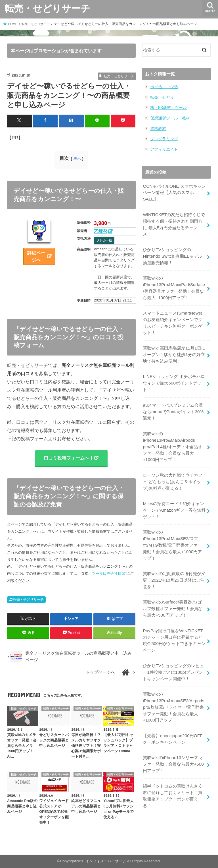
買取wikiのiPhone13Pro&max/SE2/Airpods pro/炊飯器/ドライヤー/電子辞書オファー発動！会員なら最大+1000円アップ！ (173, 691)
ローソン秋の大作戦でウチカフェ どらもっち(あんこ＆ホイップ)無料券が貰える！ (173, 472)
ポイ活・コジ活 (163, 87)
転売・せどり (161, 97)
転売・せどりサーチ (47, 8)
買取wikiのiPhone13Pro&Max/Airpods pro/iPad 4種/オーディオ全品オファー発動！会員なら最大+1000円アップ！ (174, 438)
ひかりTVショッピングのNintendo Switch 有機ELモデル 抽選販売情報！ (172, 253)
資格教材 (158, 128)
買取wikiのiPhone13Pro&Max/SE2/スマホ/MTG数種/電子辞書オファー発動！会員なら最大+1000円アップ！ (174, 534)
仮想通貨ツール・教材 (169, 118)
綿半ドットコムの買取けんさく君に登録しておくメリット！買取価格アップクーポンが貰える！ (173, 777)
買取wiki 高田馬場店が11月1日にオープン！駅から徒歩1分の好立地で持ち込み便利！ (174, 349)
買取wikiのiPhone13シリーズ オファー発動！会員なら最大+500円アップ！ (173, 747)
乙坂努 (101, 231)
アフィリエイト (163, 148)
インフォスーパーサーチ (106, 861)
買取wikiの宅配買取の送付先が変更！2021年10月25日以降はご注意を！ (174, 568)
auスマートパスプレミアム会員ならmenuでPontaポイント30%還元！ (173, 404)
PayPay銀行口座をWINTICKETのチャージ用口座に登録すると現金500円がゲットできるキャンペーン (174, 626)
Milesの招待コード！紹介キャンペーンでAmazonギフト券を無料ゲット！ (174, 500)
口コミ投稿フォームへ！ (68, 458)
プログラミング (163, 138)
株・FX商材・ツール (167, 107)
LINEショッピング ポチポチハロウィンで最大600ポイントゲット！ (174, 376)
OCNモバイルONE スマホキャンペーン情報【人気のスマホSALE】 (174, 191)
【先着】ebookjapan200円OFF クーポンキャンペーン (172, 722)
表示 (77, 159)
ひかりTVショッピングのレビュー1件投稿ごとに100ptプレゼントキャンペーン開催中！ (173, 657)
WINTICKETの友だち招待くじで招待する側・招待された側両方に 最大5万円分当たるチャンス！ (174, 222)
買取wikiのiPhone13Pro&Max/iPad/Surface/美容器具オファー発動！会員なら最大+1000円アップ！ (174, 284)
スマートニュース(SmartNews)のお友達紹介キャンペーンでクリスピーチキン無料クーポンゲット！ (174, 318)
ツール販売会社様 (107, 574)
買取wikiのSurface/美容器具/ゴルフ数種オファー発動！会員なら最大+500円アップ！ (174, 595)
